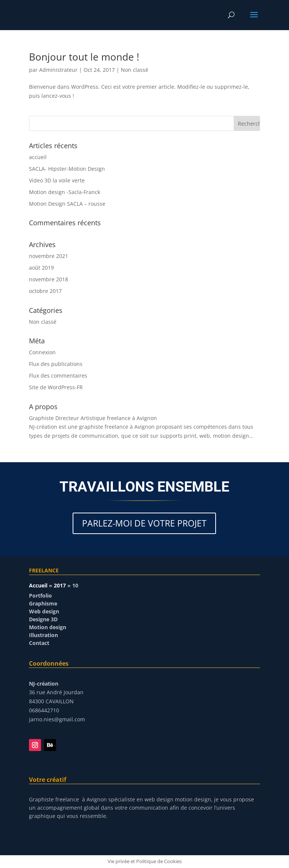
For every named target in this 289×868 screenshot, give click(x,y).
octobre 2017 (45, 291)
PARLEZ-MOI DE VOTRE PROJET (144, 523)
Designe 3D (43, 619)
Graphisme (43, 603)
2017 (60, 585)
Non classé (135, 70)
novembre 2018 (49, 279)
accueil (38, 157)
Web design (44, 611)
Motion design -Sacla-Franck (65, 192)
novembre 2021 (49, 256)
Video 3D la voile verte (57, 180)
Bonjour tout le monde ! (84, 57)
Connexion (42, 352)
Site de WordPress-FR (56, 387)
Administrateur (58, 70)
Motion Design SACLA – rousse (67, 204)
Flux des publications (56, 364)
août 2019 (41, 268)
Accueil (38, 585)
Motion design (48, 627)
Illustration (43, 635)
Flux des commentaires (58, 376)
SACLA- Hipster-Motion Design (67, 169)
